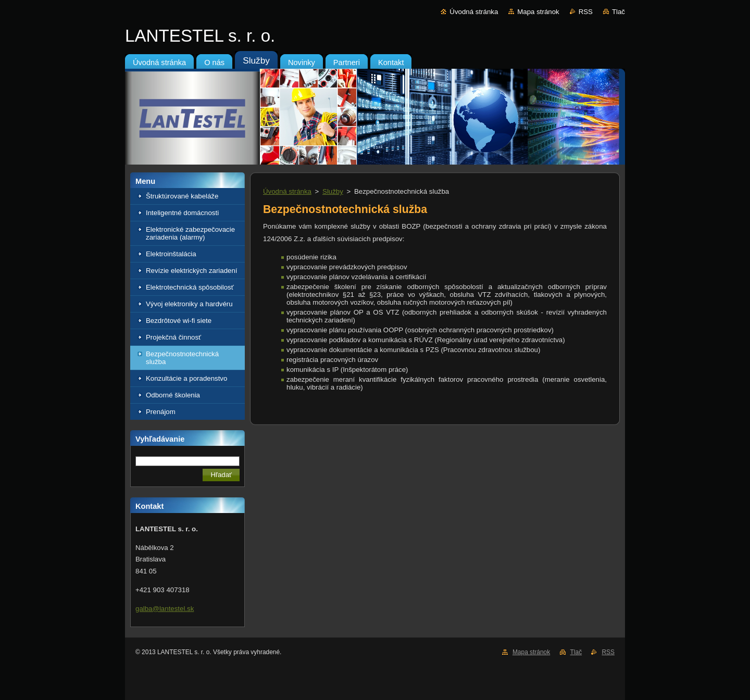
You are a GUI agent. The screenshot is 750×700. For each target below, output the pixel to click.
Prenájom (161, 412)
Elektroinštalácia (171, 254)
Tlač (618, 12)
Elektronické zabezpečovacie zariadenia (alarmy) (190, 233)
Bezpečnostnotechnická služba (182, 358)
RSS (586, 12)
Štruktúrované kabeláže (182, 196)
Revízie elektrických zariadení (191, 271)
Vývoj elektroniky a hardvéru (189, 304)
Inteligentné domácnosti (182, 213)
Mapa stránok (538, 12)
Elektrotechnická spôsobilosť (190, 287)
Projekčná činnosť (173, 337)
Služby (333, 191)
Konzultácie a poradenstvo (186, 378)
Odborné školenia (173, 395)
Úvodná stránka (474, 12)
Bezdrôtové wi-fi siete (179, 321)
